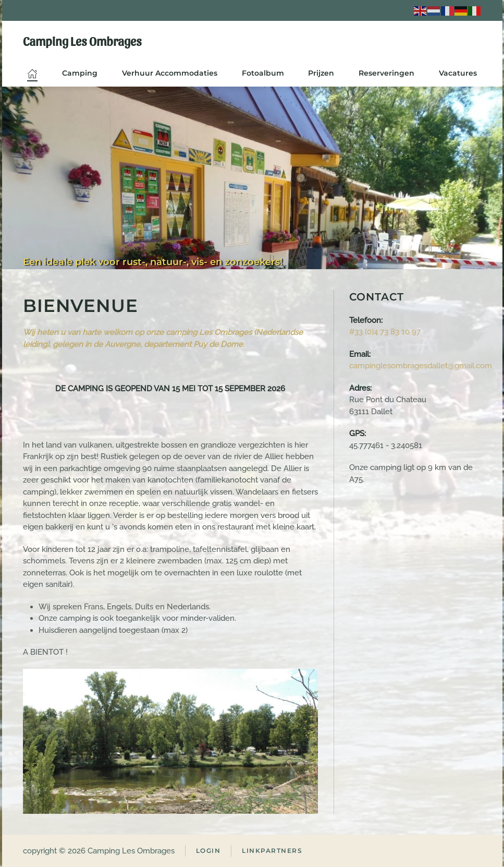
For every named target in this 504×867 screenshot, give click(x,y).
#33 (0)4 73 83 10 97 (385, 332)
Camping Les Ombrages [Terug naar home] (82, 41)
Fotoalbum (263, 73)
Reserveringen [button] (386, 73)
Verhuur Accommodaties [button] (170, 73)
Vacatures (458, 73)
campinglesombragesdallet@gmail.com (421, 366)
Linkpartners (272, 851)
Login (208, 851)
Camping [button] (80, 73)
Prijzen (321, 73)
